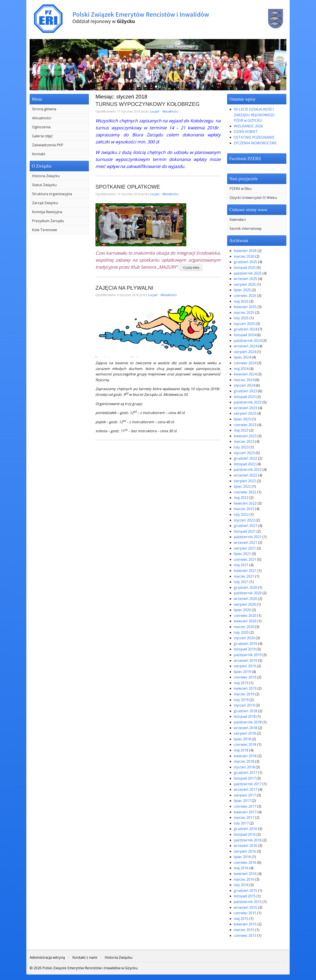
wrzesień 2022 (245, 475)
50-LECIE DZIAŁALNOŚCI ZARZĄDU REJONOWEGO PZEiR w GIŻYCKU (254, 115)
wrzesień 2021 (245, 543)
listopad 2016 (245, 834)
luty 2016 (241, 885)
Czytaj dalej (191, 268)
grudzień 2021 (245, 526)
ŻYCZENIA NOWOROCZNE (255, 143)
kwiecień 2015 (245, 924)
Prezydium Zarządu (48, 221)
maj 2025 (241, 301)
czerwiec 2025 (245, 296)
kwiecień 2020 (245, 621)
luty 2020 (241, 632)
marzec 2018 (244, 761)
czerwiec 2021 (245, 559)
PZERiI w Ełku (241, 189)
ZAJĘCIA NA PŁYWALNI (124, 288)
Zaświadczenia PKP (48, 145)
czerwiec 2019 (245, 677)
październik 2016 (248, 840)
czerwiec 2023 (245, 425)
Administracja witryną (47, 957)
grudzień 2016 (245, 829)
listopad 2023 (245, 397)
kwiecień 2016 (245, 874)
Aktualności (42, 118)
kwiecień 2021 (245, 571)
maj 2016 (241, 868)
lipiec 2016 (242, 857)
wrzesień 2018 (245, 728)
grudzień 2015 (245, 891)
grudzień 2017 (245, 773)
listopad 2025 (245, 268)
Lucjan (155, 111)
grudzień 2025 (245, 262)
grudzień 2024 (245, 329)
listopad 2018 (245, 716)
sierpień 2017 (245, 795)
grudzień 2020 (245, 587)
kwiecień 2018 (245, 756)
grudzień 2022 (245, 458)
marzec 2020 (244, 627)
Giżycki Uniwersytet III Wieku (253, 198)
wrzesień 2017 (245, 789)
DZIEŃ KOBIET (246, 132)
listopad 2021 (245, 531)
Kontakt (39, 154)
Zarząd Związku (45, 203)
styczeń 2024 (244, 385)
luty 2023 (241, 447)
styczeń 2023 (244, 453)
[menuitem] (59, 109)
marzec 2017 (244, 818)
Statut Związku (44, 185)
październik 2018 (248, 722)
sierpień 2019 (245, 666)
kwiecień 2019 (245, 688)
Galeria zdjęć (42, 136)
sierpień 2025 (245, 284)
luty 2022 (241, 514)
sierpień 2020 (245, 604)
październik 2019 (248, 655)
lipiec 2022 (242, 486)
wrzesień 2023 (245, 408)
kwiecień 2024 (245, 374)
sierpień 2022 (245, 481)
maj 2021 (241, 565)
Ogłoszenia (41, 127)
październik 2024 (248, 341)
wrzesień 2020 (245, 599)
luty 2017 (241, 823)
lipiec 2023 (242, 419)
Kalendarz (238, 220)
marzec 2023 (244, 441)
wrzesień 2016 (245, 846)
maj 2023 (241, 430)
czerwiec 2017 (245, 806)
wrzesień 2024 (245, 346)
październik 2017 (248, 784)
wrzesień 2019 (245, 660)
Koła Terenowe (45, 230)
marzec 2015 (244, 930)
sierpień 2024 (245, 352)
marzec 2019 (244, 694)
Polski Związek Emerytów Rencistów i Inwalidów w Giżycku (158, 19)
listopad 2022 (245, 464)
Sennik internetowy (246, 228)
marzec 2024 (244, 380)
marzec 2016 (244, 879)
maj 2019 (241, 683)
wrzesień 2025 (245, 279)
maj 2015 (241, 919)
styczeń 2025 (244, 324)
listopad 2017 (245, 778)
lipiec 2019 (242, 672)
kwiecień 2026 (245, 251)
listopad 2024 (245, 335)
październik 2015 (248, 902)
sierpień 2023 (245, 413)
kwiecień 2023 (245, 436)
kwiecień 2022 (245, 503)
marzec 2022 (244, 509)
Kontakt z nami (85, 957)
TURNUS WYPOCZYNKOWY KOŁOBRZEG (147, 104)
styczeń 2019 (244, 705)
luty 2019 (241, 700)
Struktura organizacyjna (52, 194)
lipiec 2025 (242, 290)
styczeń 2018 (244, 767)
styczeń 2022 (244, 520)
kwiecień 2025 (245, 307)
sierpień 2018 (245, 733)
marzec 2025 (244, 312)
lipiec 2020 (242, 610)
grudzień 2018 (245, 711)
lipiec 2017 (242, 801)
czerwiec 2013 (245, 935)
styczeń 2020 (244, 638)
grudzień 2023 (245, 391)
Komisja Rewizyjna (47, 212)
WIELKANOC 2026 (248, 126)
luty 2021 (241, 582)
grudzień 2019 (245, 644)
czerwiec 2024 (245, 363)
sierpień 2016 (245, 851)
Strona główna (44, 109)
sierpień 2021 (245, 548)
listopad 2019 (245, 649)
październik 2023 (248, 402)
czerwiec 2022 (245, 492)
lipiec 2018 (242, 739)
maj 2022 (241, 498)
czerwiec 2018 (245, 744)
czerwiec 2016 (245, 862)
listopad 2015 (245, 896)
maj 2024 (241, 369)
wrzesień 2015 (245, 907)
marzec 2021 (244, 576)
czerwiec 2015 (245, 913)
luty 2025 (241, 318)
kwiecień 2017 (245, 812)
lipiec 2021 (242, 554)
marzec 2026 (244, 256)
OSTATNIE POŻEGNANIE (254, 137)
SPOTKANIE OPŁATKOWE (128, 187)
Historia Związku (46, 176)
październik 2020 (248, 593)
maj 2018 (241, 750)
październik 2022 (248, 469)
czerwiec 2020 (245, 616)
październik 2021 (248, 537)
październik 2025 (248, 273)
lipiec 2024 (242, 357)
